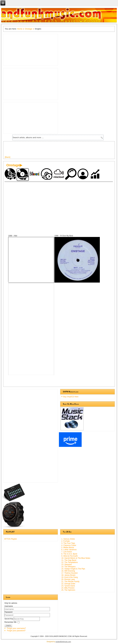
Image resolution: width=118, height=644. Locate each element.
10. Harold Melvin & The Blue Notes (76, 558)
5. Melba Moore (68, 547)
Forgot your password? (16, 631)
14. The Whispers (68, 567)
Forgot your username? (16, 628)
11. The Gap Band (69, 560)
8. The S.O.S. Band (69, 554)
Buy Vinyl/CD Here (71, 397)
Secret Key (9, 619)
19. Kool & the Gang (70, 577)
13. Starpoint (66, 565)
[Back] (8, 157)
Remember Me (10, 622)
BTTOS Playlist (11, 539)
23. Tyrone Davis (68, 586)
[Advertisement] (60, 150)
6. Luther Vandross (69, 550)
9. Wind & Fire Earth (70, 556)
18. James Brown (68, 575)
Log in (8, 625)
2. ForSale (66, 541)
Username (9, 606)
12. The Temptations (70, 562)
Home (20, 29)
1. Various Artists (68, 539)
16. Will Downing (68, 571)
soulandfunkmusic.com (63, 642)
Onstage (29, 29)
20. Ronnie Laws (68, 579)
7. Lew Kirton (67, 552)
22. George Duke (68, 584)
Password (8, 612)
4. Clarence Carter (69, 545)
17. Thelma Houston (70, 573)
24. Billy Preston (68, 588)
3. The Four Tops (68, 543)
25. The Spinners (68, 590)
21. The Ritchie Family (70, 582)
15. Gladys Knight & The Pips (73, 569)
